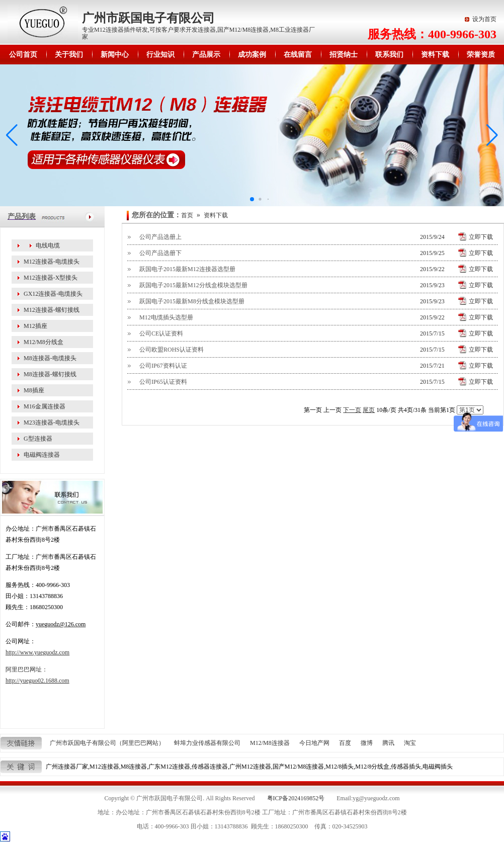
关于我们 (69, 55)
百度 (345, 743)
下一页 (352, 410)
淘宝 (410, 743)
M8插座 (34, 390)
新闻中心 (115, 55)
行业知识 (160, 55)
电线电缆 (48, 245)
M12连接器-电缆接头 (52, 262)
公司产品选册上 (160, 237)
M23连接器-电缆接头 (52, 423)
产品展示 (206, 55)
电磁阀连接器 (42, 455)
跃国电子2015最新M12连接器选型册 (187, 269)
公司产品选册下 (160, 253)
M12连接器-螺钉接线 (52, 310)
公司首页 (23, 55)
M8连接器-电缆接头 (50, 358)
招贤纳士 (344, 55)
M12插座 (35, 326)
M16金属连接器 (45, 406)
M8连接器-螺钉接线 (50, 374)
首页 (187, 215)
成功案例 (252, 55)
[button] (492, 135)
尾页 (369, 410)
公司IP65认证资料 (163, 382)
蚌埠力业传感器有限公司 (207, 743)
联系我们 (389, 55)
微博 (367, 743)
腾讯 (388, 743)
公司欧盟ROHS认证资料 (172, 350)
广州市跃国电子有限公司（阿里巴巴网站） (107, 743)
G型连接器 (38, 439)
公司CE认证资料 (161, 333)
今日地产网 (314, 743)
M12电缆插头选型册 (166, 317)
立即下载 (481, 237)
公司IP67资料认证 (163, 366)
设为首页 (484, 19)
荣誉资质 (481, 55)
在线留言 (298, 55)
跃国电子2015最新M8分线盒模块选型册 (192, 301)
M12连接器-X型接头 (51, 278)
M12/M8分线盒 (44, 342)
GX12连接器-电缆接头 (53, 294)
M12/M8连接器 (270, 743)
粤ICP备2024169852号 (296, 798)
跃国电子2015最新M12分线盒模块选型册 (193, 285)
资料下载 (435, 55)
